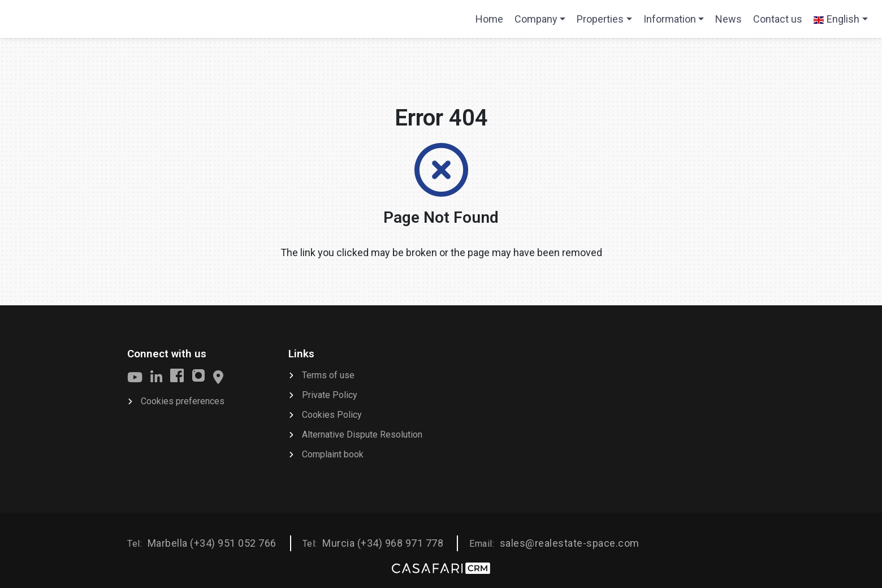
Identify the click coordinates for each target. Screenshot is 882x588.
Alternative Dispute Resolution (362, 434)
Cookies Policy (332, 415)
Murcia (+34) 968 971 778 (383, 543)
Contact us (778, 19)
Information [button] (670, 19)
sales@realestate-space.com (570, 543)
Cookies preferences (183, 401)
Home (492, 23)
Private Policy (330, 395)
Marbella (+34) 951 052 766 (212, 543)
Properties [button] (600, 19)
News (728, 19)
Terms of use (328, 375)
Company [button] (536, 19)
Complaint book (333, 454)
